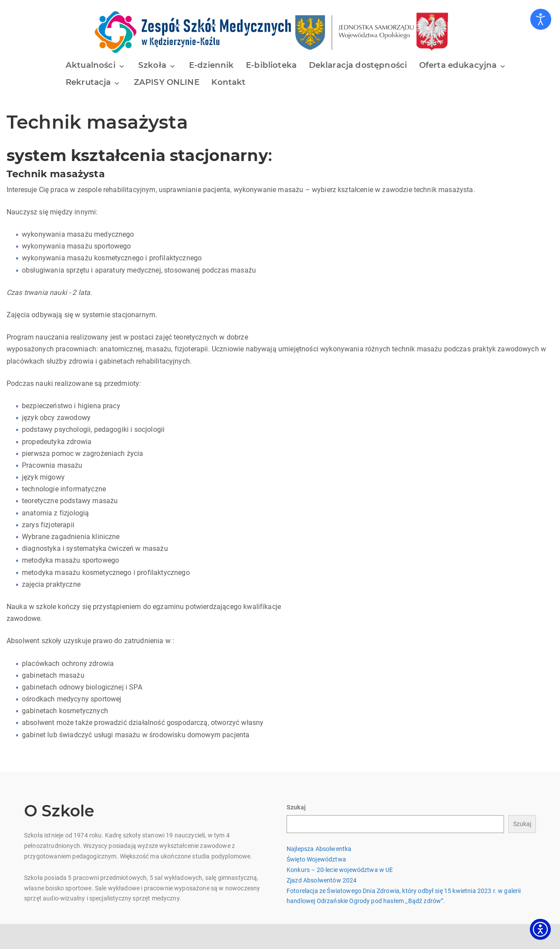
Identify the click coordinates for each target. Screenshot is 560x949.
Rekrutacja (89, 82)
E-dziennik (208, 65)
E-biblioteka (268, 65)
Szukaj (296, 803)
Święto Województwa (316, 856)
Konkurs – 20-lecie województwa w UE (340, 866)
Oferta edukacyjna (452, 65)
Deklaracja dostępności (354, 65)
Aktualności (91, 65)
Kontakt (228, 82)
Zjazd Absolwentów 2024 (322, 876)
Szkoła (150, 65)
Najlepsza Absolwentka (319, 845)
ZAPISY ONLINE (166, 82)
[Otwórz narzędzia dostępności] (541, 19)
